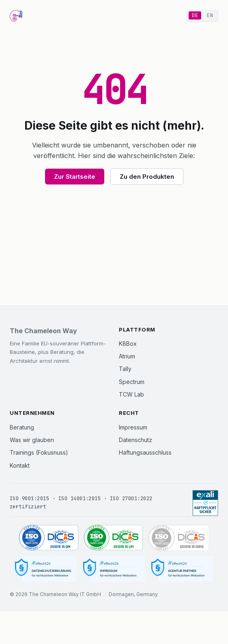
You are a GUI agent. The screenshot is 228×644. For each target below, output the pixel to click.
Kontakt (20, 465)
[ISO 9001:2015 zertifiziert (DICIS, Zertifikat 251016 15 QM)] (49, 538)
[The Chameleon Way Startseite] (16, 16)
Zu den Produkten (147, 177)
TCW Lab (131, 394)
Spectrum (132, 382)
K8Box (128, 344)
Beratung (22, 427)
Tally (125, 369)
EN (210, 15)
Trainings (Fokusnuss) (39, 452)
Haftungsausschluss (145, 452)
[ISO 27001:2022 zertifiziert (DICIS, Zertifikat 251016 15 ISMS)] (179, 538)
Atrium (127, 356)
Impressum (133, 427)
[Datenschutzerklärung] (46, 569)
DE (195, 15)
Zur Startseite (75, 177)
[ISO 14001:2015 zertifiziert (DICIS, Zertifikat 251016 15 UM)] (114, 538)
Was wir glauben (32, 440)
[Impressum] (114, 569)
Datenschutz (136, 440)
